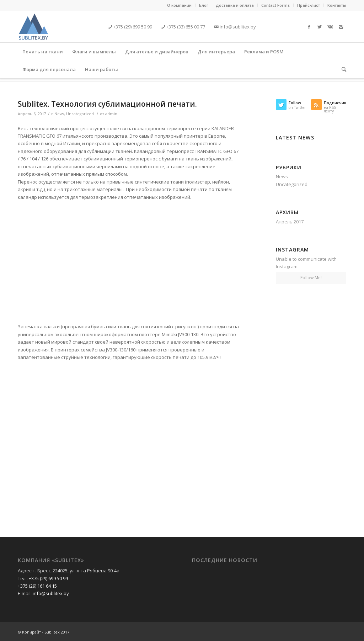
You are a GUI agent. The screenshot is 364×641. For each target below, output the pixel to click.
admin (111, 114)
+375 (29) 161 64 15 (37, 586)
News (59, 114)
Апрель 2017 (290, 222)
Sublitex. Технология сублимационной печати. (107, 104)
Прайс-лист (309, 5)
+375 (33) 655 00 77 (185, 27)
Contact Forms (275, 5)
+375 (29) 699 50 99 (132, 27)
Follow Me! (311, 278)
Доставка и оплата (235, 5)
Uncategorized (80, 114)
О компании (179, 5)
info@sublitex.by (237, 27)
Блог (204, 5)
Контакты (337, 5)
